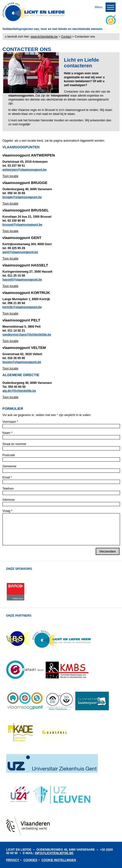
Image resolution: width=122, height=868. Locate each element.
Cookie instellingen (59, 860)
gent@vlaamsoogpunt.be (20, 252)
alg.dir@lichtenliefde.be (19, 391)
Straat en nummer (14, 444)
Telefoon (8, 489)
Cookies (30, 860)
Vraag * (7, 511)
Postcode (9, 455)
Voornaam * (10, 422)
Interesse (9, 500)
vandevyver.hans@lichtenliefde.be (27, 335)
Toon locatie (10, 176)
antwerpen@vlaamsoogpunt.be (25, 170)
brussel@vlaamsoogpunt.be (22, 225)
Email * (7, 477)
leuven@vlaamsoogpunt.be (22, 362)
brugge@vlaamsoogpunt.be (22, 197)
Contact (66, 37)
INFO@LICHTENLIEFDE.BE (54, 853)
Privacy (13, 860)
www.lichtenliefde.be (44, 37)
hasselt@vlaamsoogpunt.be (22, 280)
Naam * (7, 433)
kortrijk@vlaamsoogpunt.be (22, 307)
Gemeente (9, 466)
